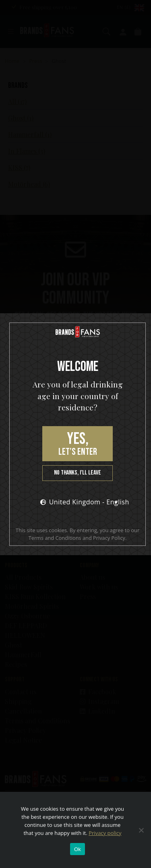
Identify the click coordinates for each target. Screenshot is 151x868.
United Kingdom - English (82, 502)
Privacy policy (105, 833)
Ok (78, 849)
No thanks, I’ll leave (78, 473)
